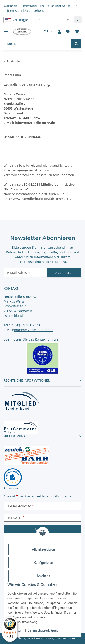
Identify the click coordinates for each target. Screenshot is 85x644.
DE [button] (46, 32)
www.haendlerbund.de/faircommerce (42, 199)
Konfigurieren (43, 563)
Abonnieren (64, 273)
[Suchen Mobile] (37, 44)
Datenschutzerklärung (43, 630)
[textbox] (37, 20)
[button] (59, 32)
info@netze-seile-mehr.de (34, 330)
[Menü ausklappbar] (6, 30)
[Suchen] (76, 44)
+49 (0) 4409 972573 (25, 325)
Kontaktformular (47, 339)
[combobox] (37, 20)
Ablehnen (43, 576)
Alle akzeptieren (43, 550)
